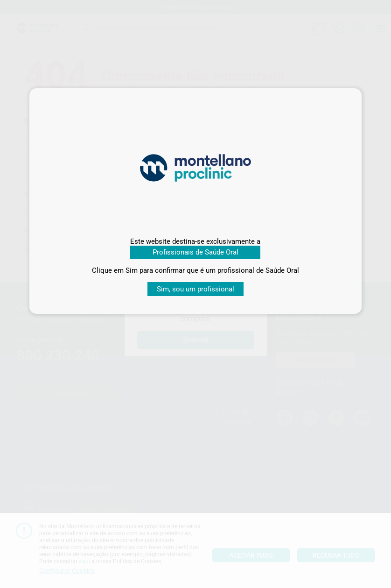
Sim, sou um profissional (195, 289)
